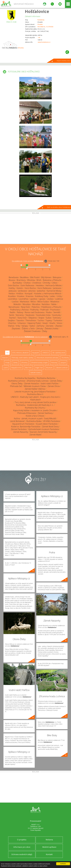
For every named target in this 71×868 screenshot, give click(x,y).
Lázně (6, 368)
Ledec (52, 296)
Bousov (12, 280)
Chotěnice (37, 283)
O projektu (22, 840)
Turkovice (58, 320)
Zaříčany (40, 326)
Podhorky (34, 310)
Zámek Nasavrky (21, 432)
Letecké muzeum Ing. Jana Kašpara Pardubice (35, 392)
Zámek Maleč (35, 435)
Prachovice (55, 310)
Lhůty (59, 296)
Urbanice (22, 323)
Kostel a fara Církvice (35, 416)
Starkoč (12, 318)
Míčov (33, 302)
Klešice (12, 294)
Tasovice (20, 320)
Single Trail (39, 368)
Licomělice (13, 299)
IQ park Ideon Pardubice (47, 424)
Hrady (7, 363)
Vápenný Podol (34, 323)
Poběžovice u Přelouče (51, 307)
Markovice (25, 302)
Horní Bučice (30, 288)
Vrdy (18, 326)
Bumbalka (17, 283)
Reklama (49, 840)
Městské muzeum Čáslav (35, 386)
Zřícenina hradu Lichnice (38, 381)
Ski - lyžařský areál (59, 353)
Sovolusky (56, 315)
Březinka (21, 48)
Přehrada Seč (16, 386)
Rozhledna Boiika (34, 421)
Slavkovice (30, 315)
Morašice (27, 304)
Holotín (20, 288)
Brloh (39, 280)
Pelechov (36, 307)
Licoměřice (24, 299)
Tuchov (41, 320)
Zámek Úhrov (54, 386)
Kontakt (49, 854)
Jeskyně (63, 363)
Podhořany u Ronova (19, 310)
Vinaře (52, 323)
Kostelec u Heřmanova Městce (48, 294)
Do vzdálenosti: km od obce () (25, 337)
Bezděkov (24, 277)
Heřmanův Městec (54, 285)
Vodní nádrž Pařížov (49, 383)
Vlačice (11, 326)
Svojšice (11, 320)
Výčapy (25, 326)
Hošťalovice (37, 11)
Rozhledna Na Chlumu (35, 408)
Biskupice (57, 277)
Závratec (50, 326)
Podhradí (44, 310)
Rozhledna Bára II (35, 394)
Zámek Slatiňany (45, 413)
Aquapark (36, 353)
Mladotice (55, 302)
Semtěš (57, 312)
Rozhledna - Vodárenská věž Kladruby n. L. (35, 405)
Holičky (12, 288)
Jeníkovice (23, 291)
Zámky (15, 363)
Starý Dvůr (22, 318)
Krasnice (30, 296)
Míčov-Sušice (43, 302)
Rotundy (54, 363)
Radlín (13, 312)
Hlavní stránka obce (64, 61)
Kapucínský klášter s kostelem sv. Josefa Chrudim (35, 410)
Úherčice (12, 323)
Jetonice (32, 291)
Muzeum (49, 368)
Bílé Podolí (35, 277)
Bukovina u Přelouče (52, 280)
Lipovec (42, 299)
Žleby (45, 331)
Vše (7, 353)
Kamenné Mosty (54, 291)
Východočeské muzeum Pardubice (44, 429)
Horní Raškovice (44, 288)
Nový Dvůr (26, 307)
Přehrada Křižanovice (27, 413)
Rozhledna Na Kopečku (25, 378)
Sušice (49, 318)
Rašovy (20, 312)
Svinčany (57, 318)
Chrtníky (46, 283)
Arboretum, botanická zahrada (47, 358)
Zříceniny (24, 363)
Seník (12, 315)
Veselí (45, 323)
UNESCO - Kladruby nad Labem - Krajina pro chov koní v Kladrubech (35, 398)
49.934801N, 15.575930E (45, 27)
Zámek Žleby (56, 381)
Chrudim (40, 24)
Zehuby (40, 328)
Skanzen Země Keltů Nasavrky (43, 432)
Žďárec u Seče (28, 328)
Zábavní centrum (62, 368)
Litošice (50, 299)
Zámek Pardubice (19, 429)
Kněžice (20, 294)
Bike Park (28, 368)
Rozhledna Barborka (46, 378)
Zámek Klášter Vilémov (35, 389)
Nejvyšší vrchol (16, 368)
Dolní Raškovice (27, 285)
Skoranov (20, 315)
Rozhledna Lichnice (17, 381)
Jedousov (13, 291)
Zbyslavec (16, 328)
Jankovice (57, 288)
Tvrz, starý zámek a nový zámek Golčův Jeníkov (35, 402)
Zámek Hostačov (32, 383)
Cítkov (54, 283)
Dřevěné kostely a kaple (39, 363)
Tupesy (49, 320)
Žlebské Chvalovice (32, 331)
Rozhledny (65, 358)
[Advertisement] (35, 229)
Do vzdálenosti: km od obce (27, 261)
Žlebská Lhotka (51, 328)
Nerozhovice (14, 307)
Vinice (59, 323)
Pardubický (41, 20)
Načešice (46, 304)
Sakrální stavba (35, 373)
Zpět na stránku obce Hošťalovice (59, 207)
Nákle (54, 304)
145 (39, 38)
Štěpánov (33, 318)
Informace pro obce (22, 847)
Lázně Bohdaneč (17, 421)
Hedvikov (40, 285)
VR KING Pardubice (52, 421)
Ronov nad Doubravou (35, 312)
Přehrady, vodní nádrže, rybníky (22, 358)
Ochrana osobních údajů (22, 854)
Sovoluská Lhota (43, 315)
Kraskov (21, 296)
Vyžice (32, 326)
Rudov (49, 312)
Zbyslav (59, 326)
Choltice (27, 283)
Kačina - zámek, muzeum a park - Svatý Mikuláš (35, 418)
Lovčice (15, 302)
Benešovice (14, 277)
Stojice (41, 318)
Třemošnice (31, 320)
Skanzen (5, 358)
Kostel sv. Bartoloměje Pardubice (26, 427)
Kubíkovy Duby (42, 296)
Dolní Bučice (13, 285)
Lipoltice (34, 299)
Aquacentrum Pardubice (23, 424)
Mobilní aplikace (49, 847)
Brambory (21, 280)
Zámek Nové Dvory (50, 427)
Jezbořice (41, 291)
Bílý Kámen (46, 277)
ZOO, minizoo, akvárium (20, 353)
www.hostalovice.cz (44, 42)
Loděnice (59, 299)
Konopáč (29, 294)
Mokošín (17, 304)
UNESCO (46, 353)
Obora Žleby (17, 383)
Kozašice (12, 296)
